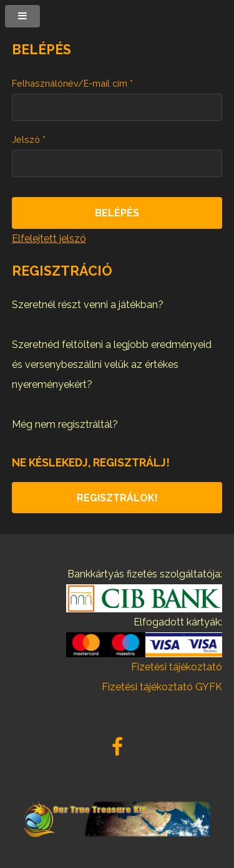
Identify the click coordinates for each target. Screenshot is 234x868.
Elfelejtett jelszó (49, 239)
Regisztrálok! (117, 498)
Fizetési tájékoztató (177, 667)
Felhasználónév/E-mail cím (72, 83)
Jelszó (29, 139)
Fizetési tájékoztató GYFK (162, 687)
